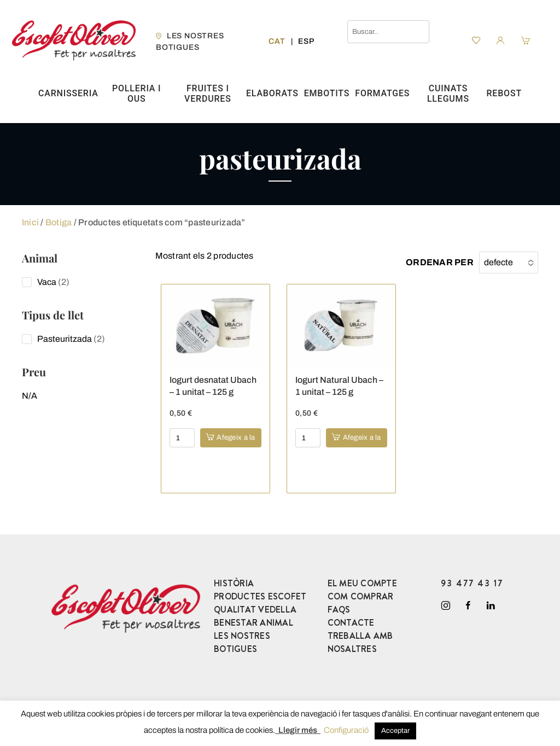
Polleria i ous (136, 94)
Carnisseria (68, 93)
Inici (30, 222)
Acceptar (395, 731)
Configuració (346, 730)
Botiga (59, 222)
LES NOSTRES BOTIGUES (242, 642)
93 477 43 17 (472, 583)
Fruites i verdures (208, 94)
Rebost (504, 93)
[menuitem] (277, 41)
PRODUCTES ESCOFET (260, 596)
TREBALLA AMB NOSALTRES (360, 642)
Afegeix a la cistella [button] (236, 441)
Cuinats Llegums (448, 94)
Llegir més (298, 730)
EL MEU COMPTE (362, 583)
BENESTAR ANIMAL (253, 623)
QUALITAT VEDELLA (255, 610)
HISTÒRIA (234, 583)
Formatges (382, 93)
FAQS (339, 610)
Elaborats (272, 93)
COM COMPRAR (361, 596)
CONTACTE (351, 623)
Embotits (327, 93)
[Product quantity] (182, 438)
